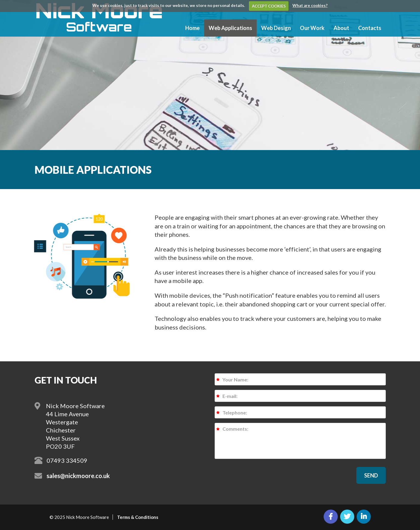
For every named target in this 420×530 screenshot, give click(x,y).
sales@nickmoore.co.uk (78, 476)
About (341, 28)
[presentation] (260, 475)
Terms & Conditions (138, 517)
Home (192, 28)
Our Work (312, 28)
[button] (371, 475)
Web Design (276, 28)
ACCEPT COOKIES (269, 6)
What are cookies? (310, 5)
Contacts (370, 28)
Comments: (300, 441)
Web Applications (230, 28)
